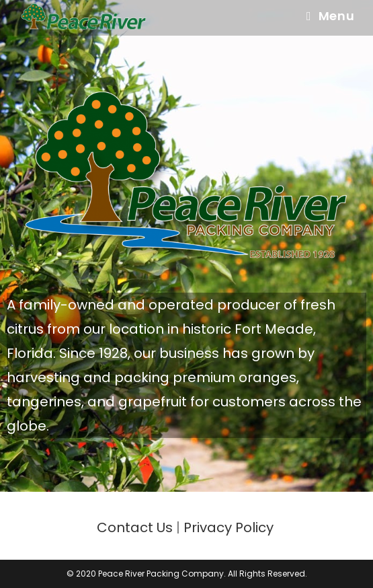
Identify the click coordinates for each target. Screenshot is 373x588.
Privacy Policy (229, 527)
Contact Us (135, 527)
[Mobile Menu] (330, 16)
